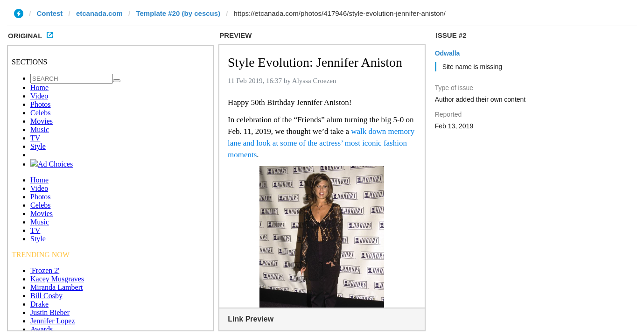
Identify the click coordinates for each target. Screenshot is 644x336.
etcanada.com (99, 13)
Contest (50, 13)
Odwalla (448, 53)
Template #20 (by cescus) (178, 13)
